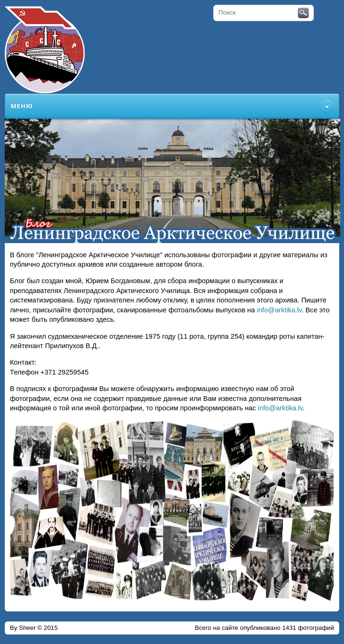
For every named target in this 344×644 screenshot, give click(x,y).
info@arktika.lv (279, 310)
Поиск (303, 13)
